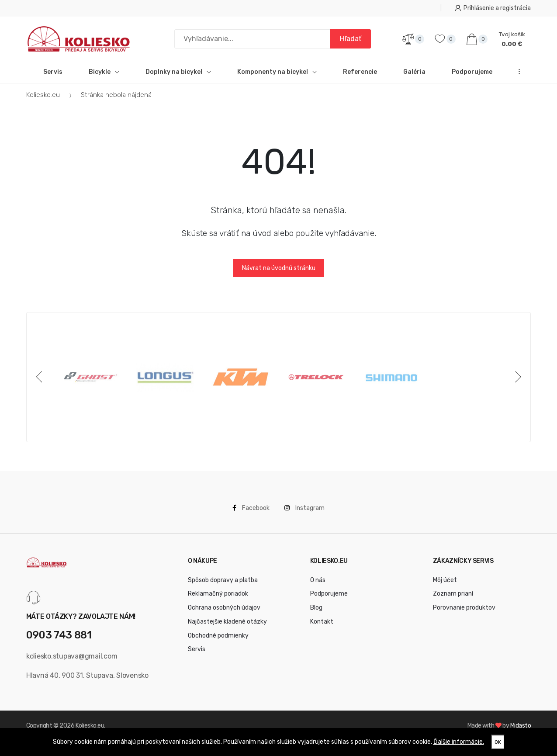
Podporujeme (472, 77)
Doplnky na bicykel (178, 77)
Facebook (251, 513)
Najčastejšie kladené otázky (227, 627)
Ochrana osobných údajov (224, 613)
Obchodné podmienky (218, 641)
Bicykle (104, 77)
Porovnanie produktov (464, 613)
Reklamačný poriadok (218, 599)
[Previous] (41, 382)
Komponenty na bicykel (277, 77)
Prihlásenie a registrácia (493, 8)
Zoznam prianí (453, 599)
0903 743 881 (59, 641)
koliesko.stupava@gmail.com (72, 661)
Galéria (414, 77)
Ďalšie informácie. (459, 742)
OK (498, 742)
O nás (318, 585)
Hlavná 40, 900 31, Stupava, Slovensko (87, 681)
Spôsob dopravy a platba (223, 585)
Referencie (360, 77)
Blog (316, 613)
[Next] (516, 382)
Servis (53, 77)
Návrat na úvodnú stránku (279, 273)
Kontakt (322, 627)
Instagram (304, 513)
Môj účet (445, 585)
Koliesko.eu (43, 100)
